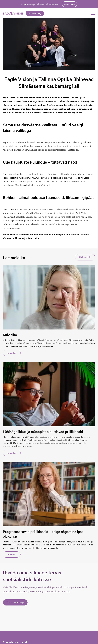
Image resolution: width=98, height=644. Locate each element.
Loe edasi (12, 353)
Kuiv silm (10, 335)
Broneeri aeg (35, 13)
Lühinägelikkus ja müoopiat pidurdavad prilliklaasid (43, 432)
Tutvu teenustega (15, 602)
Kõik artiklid (85, 257)
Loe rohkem (70, 4)
